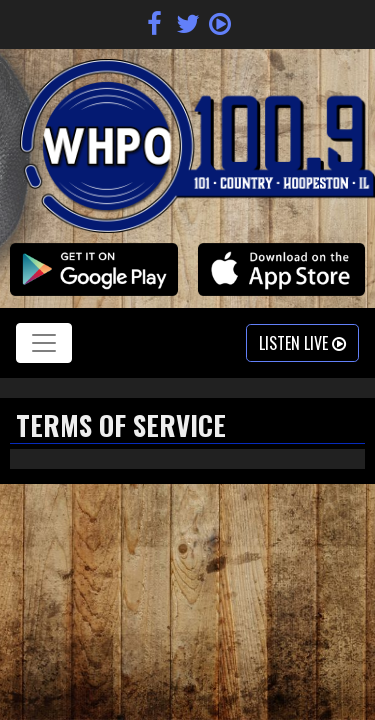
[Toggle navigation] (44, 343)
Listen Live (302, 343)
